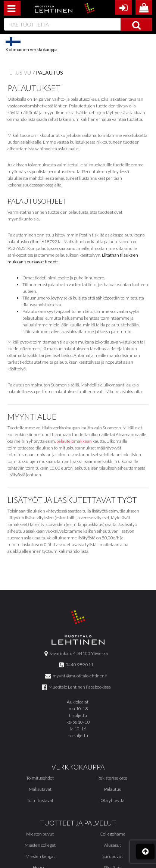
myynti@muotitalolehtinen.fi (76, 676)
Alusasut (113, 845)
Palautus (49, 73)
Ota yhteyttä (113, 800)
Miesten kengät (40, 856)
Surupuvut (113, 856)
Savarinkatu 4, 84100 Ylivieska (76, 653)
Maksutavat (40, 789)
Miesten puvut (40, 834)
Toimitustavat (40, 800)
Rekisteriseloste (112, 778)
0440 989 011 (76, 665)
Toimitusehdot (40, 778)
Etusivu (20, 73)
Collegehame (113, 834)
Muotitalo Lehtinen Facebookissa (76, 687)
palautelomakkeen (74, 441)
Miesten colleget (40, 845)
